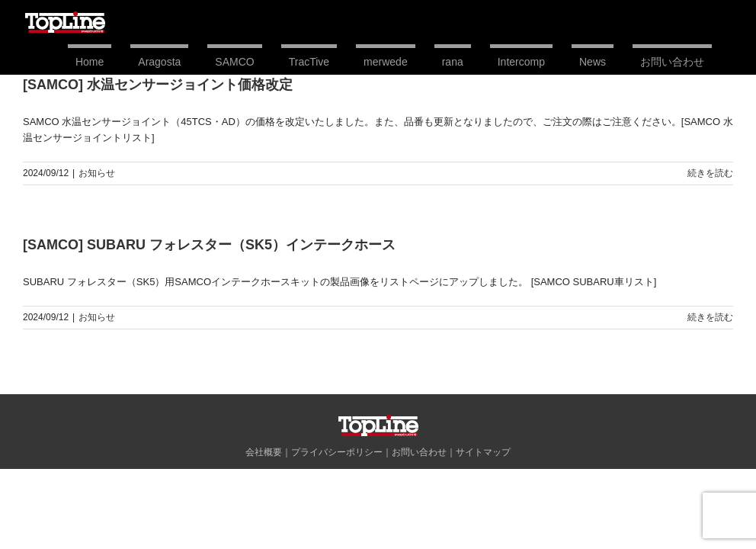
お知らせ (97, 173)
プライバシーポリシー (337, 452)
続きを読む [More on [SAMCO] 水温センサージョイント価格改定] (710, 173)
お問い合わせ (419, 452)
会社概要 (264, 452)
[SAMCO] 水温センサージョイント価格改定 (158, 85)
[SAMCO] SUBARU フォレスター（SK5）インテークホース (209, 245)
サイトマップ (483, 452)
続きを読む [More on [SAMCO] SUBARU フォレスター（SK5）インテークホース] (710, 317)
